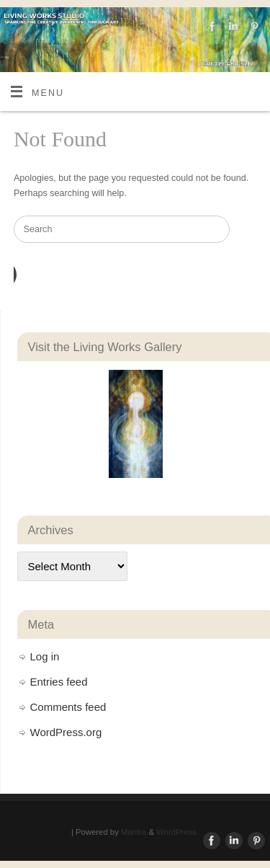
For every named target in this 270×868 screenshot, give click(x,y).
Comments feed (68, 707)
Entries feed (59, 682)
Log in (45, 656)
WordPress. (177, 832)
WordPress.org (66, 732)
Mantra (134, 832)
